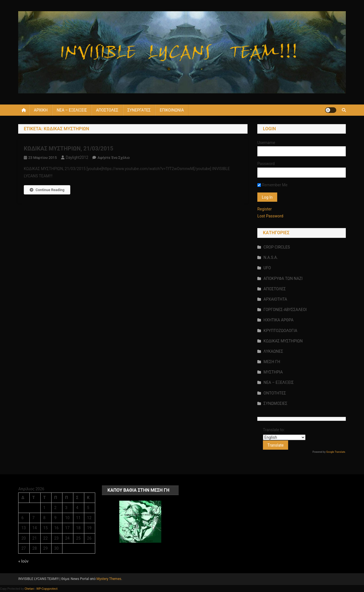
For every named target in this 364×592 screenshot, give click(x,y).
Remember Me (272, 185)
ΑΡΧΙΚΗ (41, 110)
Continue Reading (47, 190)
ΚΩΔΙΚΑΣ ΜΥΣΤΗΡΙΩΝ (283, 341)
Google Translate (336, 452)
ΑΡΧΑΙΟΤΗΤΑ (275, 299)
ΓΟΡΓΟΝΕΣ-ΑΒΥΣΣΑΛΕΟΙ (285, 310)
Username (266, 143)
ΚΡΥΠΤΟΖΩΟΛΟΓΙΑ (280, 331)
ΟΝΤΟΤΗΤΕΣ (275, 393)
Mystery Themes (109, 579)
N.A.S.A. (271, 257)
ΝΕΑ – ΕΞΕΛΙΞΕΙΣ (72, 110)
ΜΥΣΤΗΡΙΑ (273, 372)
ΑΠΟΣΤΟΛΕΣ (107, 110)
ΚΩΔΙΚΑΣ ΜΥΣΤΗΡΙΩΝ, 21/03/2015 (68, 148)
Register (264, 209)
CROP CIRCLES (277, 247)
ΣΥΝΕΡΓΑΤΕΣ (139, 110)
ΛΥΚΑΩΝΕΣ (273, 351)
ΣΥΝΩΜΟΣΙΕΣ (275, 403)
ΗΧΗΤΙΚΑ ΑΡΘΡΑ (278, 320)
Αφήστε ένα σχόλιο (114, 158)
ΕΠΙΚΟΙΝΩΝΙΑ (172, 110)
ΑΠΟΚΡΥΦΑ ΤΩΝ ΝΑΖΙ (283, 278)
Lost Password (270, 216)
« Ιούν (23, 561)
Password (266, 164)
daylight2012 (77, 157)
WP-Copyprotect (47, 589)
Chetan (29, 589)
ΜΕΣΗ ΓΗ (272, 362)
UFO (267, 268)
